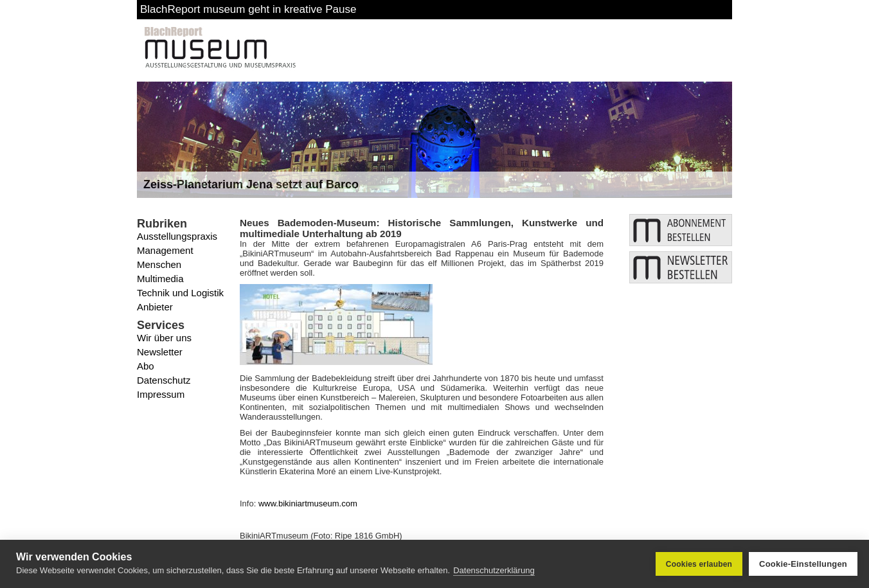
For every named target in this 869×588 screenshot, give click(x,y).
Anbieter (155, 307)
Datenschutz (164, 380)
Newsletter (160, 352)
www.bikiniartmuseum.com (308, 503)
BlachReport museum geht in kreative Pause (248, 9)
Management (165, 250)
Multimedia (160, 279)
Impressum (161, 394)
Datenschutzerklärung (494, 570)
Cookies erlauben (699, 564)
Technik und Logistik (180, 293)
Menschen (159, 264)
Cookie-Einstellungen (803, 564)
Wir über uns (164, 338)
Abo (146, 366)
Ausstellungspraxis (177, 236)
